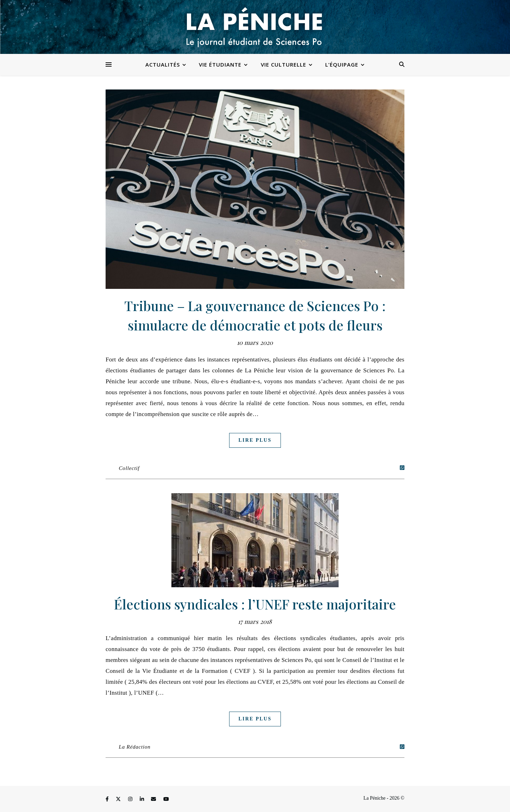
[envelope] (154, 799)
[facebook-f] (108, 799)
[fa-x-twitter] (119, 799)
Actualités (163, 64)
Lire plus (255, 440)
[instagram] (131, 799)
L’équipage (342, 64)
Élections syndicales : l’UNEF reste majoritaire (255, 604)
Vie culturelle (284, 64)
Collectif (129, 468)
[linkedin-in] (143, 799)
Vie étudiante (220, 64)
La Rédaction (135, 747)
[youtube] (166, 799)
